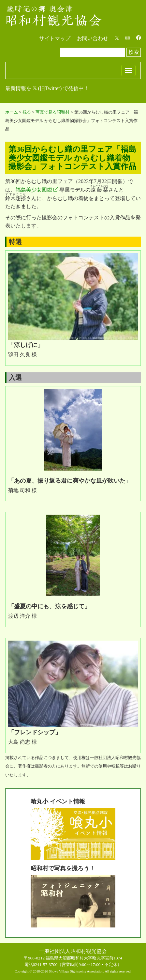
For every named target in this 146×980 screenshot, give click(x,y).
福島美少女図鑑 (34, 190)
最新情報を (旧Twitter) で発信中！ (47, 88)
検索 (134, 52)
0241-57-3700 (45, 964)
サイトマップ (55, 38)
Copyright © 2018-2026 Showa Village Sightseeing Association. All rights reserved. (73, 971)
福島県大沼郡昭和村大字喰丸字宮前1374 (84, 958)
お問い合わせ (93, 38)
